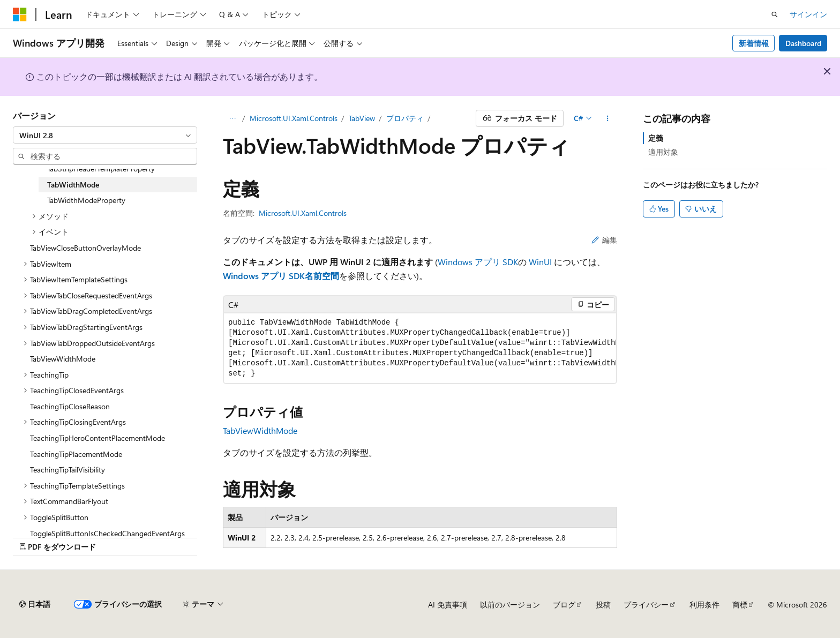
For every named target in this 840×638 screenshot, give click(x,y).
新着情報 (754, 43)
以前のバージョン (510, 605)
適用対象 (663, 152)
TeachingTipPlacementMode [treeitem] (76, 454)
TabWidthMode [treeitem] (73, 185)
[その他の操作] (608, 118)
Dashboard (803, 43)
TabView (362, 118)
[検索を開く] (775, 14)
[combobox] (105, 135)
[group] (420, 348)
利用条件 (704, 605)
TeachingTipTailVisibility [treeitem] (67, 470)
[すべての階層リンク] (232, 118)
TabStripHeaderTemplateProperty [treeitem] (101, 168)
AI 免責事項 (448, 605)
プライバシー (646, 605)
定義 (656, 138)
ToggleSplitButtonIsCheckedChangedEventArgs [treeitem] (107, 533)
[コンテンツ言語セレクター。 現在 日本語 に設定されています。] (35, 604)
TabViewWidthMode (260, 430)
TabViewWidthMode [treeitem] (63, 359)
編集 (604, 240)
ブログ (564, 605)
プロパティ (405, 118)
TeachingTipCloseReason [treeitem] (70, 406)
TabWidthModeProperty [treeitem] (86, 200)
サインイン (808, 14)
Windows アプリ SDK (478, 262)
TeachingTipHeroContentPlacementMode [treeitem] (97, 438)
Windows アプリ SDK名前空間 (281, 276)
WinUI (540, 262)
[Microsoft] (20, 14)
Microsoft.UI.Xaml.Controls (294, 118)
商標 (740, 605)
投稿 (603, 605)
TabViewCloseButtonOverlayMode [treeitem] (85, 248)
